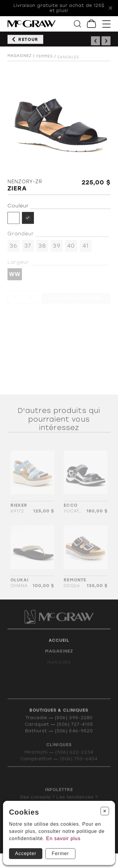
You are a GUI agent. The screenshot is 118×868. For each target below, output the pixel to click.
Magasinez (20, 59)
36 (13, 248)
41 (85, 248)
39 (56, 248)
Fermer (60, 853)
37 (28, 248)
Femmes (45, 60)
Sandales (68, 61)
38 (42, 248)
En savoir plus (64, 838)
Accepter (26, 853)
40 (71, 248)
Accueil (59, 646)
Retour (28, 41)
